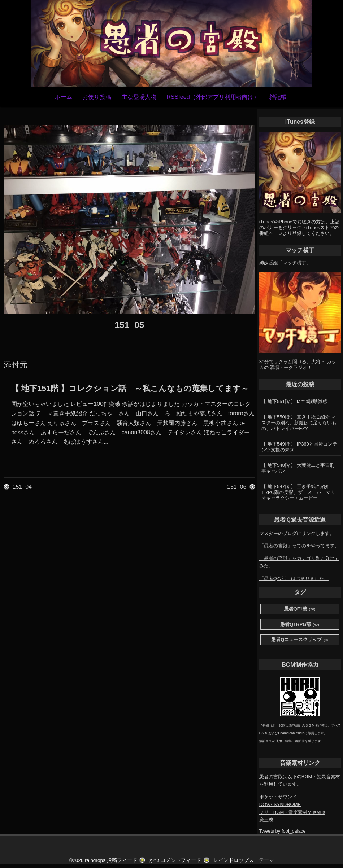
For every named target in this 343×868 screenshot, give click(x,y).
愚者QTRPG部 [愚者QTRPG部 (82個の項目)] (300, 625)
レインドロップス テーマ (244, 860)
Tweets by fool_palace (283, 831)
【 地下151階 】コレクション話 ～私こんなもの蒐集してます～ (130, 388)
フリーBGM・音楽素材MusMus (292, 812)
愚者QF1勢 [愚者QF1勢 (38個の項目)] (300, 609)
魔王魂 (266, 820)
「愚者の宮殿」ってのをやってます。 (299, 546)
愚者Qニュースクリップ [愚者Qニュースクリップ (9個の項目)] (299, 640)
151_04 (22, 487)
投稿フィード (122, 860)
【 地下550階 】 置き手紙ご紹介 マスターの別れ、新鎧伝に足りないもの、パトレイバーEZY (299, 423)
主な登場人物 (139, 97)
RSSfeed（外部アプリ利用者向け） (213, 97)
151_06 (237, 487)
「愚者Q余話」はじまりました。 (294, 578)
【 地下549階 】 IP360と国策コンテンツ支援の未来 (299, 447)
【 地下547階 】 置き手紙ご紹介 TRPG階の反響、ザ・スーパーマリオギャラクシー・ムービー (298, 492)
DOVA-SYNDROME (280, 804)
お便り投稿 (97, 97)
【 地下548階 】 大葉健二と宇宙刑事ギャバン (298, 468)
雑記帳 (278, 97)
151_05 (129, 325)
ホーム (64, 97)
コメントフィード (181, 860)
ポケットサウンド (278, 797)
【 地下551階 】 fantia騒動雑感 (294, 401)
